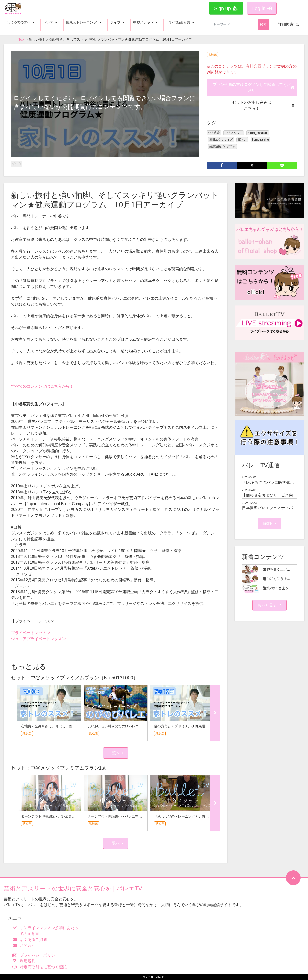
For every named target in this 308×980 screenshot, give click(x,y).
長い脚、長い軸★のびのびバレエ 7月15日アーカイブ (130, 726)
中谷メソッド (234, 133)
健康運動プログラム (222, 146)
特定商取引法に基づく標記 (41, 967)
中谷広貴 (214, 133)
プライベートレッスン (31, 633)
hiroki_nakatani (258, 133)
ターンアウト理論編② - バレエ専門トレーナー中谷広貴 (64, 816)
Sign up (226, 8)
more (269, 523)
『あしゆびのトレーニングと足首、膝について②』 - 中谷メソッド (205, 816)
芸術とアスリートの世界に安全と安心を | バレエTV (73, 888)
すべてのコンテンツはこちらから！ (42, 386)
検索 (263, 24)
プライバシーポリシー (37, 955)
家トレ (242, 140)
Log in (262, 8)
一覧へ (116, 753)
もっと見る (269, 605)
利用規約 (25, 961)
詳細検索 (289, 24)
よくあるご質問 (31, 940)
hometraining (260, 140)
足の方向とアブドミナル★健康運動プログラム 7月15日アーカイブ (206, 726)
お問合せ (25, 945)
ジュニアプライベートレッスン (38, 639)
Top (21, 39)
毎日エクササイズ (221, 140)
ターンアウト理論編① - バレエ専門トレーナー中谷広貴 (130, 816)
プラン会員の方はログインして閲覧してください (253, 87)
